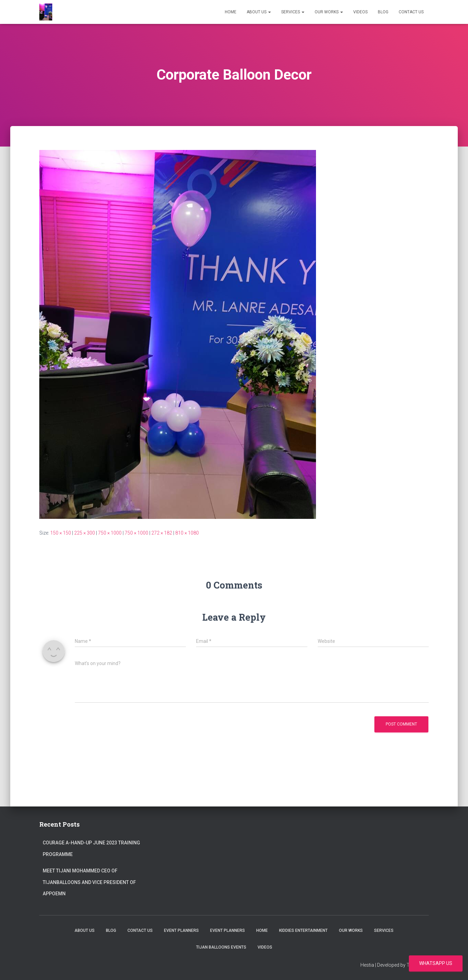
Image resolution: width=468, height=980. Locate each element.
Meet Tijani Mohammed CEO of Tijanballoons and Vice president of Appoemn (89, 882)
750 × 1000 (110, 533)
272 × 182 (162, 533)
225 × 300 (85, 533)
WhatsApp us (436, 963)
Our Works (329, 12)
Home (231, 12)
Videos (360, 12)
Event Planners (181, 930)
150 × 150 (61, 533)
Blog (383, 12)
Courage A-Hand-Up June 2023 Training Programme (91, 848)
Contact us (411, 12)
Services (293, 12)
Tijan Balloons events (221, 947)
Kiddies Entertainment (303, 930)
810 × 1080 (187, 533)
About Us (259, 12)
